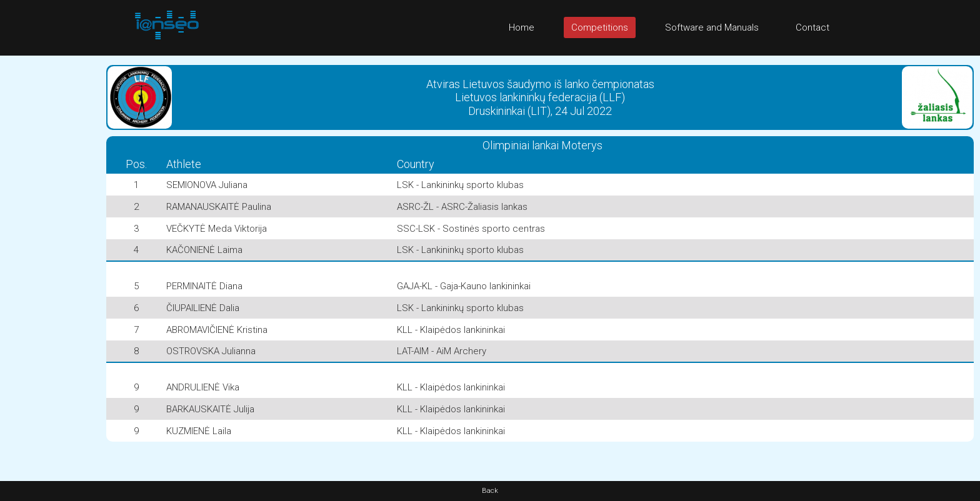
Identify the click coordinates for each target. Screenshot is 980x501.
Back (490, 491)
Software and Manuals (712, 27)
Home (522, 27)
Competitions (600, 27)
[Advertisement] (50, 243)
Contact (812, 27)
